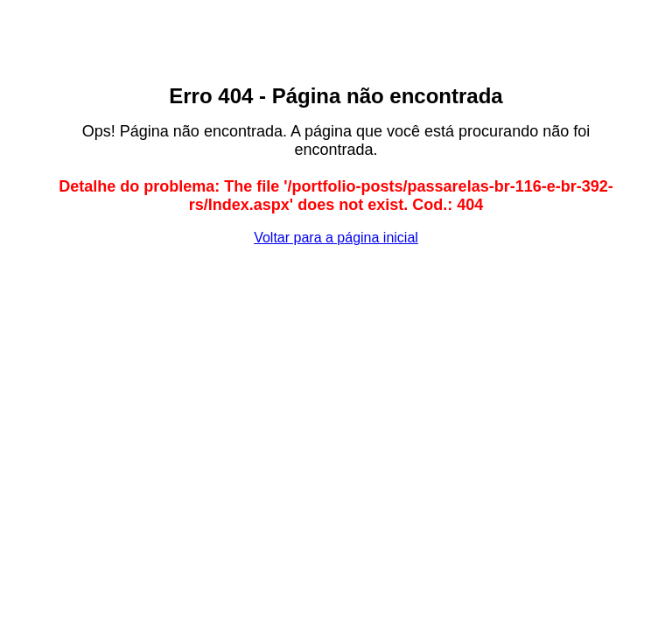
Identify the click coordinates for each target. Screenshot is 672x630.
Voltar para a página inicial (336, 238)
